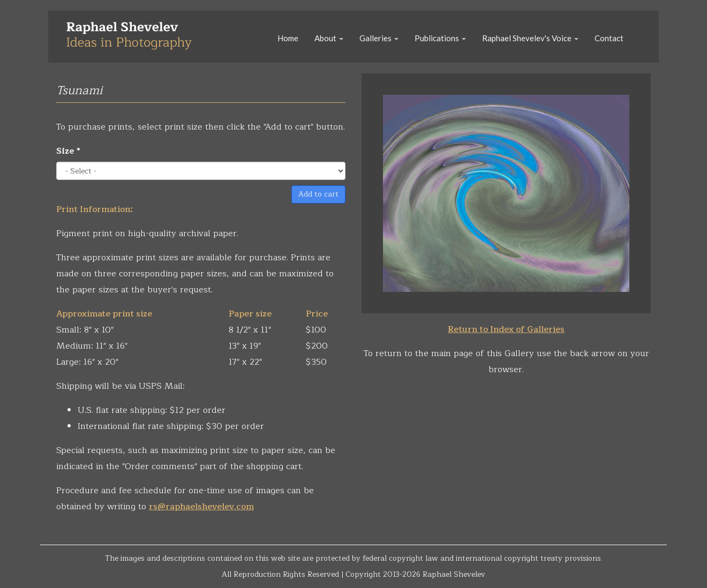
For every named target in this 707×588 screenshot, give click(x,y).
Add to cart (318, 194)
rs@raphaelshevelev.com (201, 507)
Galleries (379, 38)
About (329, 38)
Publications (440, 38)
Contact (609, 38)
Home (288, 38)
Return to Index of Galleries (506, 329)
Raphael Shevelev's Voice (530, 38)
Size (68, 151)
